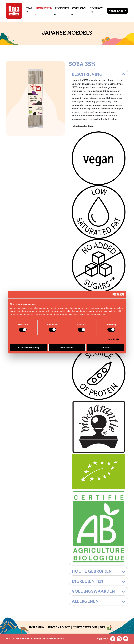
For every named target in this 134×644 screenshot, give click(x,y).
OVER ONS (79, 8)
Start (29, 10)
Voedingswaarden (99, 591)
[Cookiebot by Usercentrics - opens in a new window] (112, 294)
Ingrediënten (99, 581)
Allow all (105, 347)
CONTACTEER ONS (85, 627)
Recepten (62, 8)
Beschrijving (99, 74)
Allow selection (67, 347)
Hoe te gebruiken (99, 571)
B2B (103, 627)
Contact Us (96, 10)
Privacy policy (59, 627)
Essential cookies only (29, 347)
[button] (35, 12)
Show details (113, 339)
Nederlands (116, 11)
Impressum (37, 627)
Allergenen (99, 601)
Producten (44, 8)
